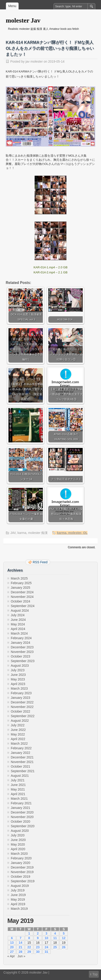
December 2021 (22, 757)
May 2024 (18, 624)
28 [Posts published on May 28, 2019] (21, 952)
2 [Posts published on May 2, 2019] (38, 933)
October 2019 (20, 877)
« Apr (11, 956)
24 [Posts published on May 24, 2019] (46, 947)
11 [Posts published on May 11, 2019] (55, 938)
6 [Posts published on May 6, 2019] (12, 938)
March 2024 (19, 633)
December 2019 (22, 867)
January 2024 (20, 643)
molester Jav (23, 20)
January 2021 (20, 808)
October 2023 (20, 656)
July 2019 (18, 890)
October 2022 (20, 711)
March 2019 (19, 909)
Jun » (21, 956)
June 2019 (18, 895)
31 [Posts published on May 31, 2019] (46, 952)
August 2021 (20, 776)
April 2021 (18, 794)
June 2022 (18, 730)
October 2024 (20, 601)
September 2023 (23, 661)
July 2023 (18, 670)
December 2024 (22, 592)
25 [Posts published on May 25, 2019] (55, 947)
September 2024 (23, 606)
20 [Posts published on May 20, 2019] (12, 947)
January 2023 (20, 698)
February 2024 (21, 638)
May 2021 (18, 789)
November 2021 (22, 762)
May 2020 (18, 844)
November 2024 (22, 597)
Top (95, 974)
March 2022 (19, 744)
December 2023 (22, 647)
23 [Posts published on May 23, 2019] (38, 947)
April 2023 (18, 684)
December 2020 (22, 812)
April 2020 (18, 849)
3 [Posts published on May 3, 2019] (46, 933)
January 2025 (20, 588)
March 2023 (19, 688)
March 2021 (19, 799)
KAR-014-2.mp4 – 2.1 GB (50, 272)
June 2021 (18, 785)
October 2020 (20, 822)
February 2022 (21, 748)
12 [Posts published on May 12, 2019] (64, 938)
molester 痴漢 (38, 533)
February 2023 (21, 693)
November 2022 (22, 707)
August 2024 (20, 611)
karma (22, 533)
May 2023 (18, 679)
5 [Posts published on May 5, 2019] (64, 933)
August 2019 (20, 886)
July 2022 (18, 725)
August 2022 (20, 721)
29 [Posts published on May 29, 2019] (29, 952)
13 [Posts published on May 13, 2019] (12, 943)
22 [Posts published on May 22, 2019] (29, 947)
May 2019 (18, 899)
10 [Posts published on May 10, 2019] (46, 938)
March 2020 (19, 854)
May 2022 (18, 734)
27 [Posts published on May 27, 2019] (12, 952)
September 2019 (23, 881)
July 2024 (18, 615)
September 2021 (23, 771)
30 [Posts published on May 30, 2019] (38, 952)
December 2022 (22, 702)
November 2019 (22, 872)
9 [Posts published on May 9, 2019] (38, 938)
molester (75, 533)
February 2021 (21, 803)
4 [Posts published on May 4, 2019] (55, 933)
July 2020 (18, 835)
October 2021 (20, 766)
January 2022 (20, 753)
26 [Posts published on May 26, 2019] (64, 947)
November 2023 (22, 652)
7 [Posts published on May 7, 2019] (21, 938)
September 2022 (23, 716)
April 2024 (18, 629)
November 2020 (22, 817)
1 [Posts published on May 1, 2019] (29, 933)
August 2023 (20, 666)
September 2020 (23, 826)
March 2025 (19, 578)
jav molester (34, 61)
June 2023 (18, 675)
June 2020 (18, 840)
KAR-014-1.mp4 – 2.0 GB (50, 267)
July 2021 (18, 780)
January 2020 (20, 863)
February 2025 (21, 583)
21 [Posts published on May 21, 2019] (21, 947)
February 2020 (21, 858)
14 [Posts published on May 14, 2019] (21, 943)
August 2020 (20, 831)
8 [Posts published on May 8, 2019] (29, 938)
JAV (13, 533)
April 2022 (18, 739)
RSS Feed (40, 562)
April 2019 (18, 904)
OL (85, 533)
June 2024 (18, 620)
